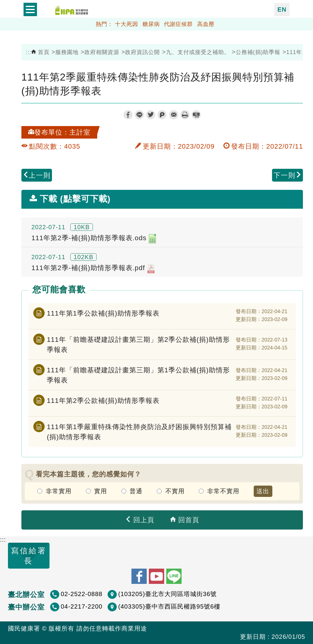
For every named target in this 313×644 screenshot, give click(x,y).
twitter (151, 115)
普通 (136, 491)
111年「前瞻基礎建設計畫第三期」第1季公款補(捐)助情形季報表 (138, 375)
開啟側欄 (30, 10)
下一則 (288, 175)
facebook (128, 115)
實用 (101, 491)
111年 (294, 52)
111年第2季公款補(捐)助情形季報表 (103, 401)
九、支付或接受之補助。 (198, 52)
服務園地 (67, 52)
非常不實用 (223, 491)
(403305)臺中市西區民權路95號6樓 (169, 606)
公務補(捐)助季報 (258, 52)
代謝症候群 (178, 24)
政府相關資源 (102, 52)
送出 (263, 491)
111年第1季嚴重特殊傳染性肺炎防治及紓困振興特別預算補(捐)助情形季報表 (139, 432)
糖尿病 (151, 24)
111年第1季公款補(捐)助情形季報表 (103, 313)
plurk (162, 115)
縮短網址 (196, 115)
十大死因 (127, 24)
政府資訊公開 (142, 52)
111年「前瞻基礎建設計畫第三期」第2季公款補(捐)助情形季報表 (138, 345)
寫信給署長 (29, 556)
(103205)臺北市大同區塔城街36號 (168, 594)
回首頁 (185, 520)
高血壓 (206, 24)
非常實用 (59, 491)
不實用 (175, 491)
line (139, 115)
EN (282, 9)
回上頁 (140, 520)
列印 (185, 115)
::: (28, 52)
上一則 (37, 175)
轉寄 (174, 115)
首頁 (40, 52)
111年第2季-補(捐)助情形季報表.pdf (93, 269)
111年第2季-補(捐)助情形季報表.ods (94, 239)
